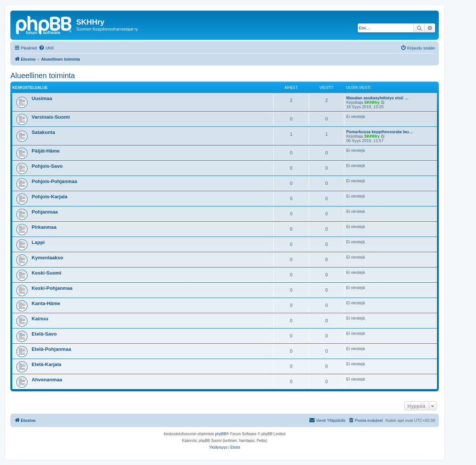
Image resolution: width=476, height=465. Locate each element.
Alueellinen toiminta (43, 76)
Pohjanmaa (45, 212)
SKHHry (372, 102)
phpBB (221, 434)
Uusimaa (42, 98)
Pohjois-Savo (47, 166)
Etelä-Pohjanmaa (51, 349)
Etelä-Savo (44, 334)
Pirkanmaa (44, 227)
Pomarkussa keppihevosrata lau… (379, 132)
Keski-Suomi (46, 273)
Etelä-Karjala (46, 364)
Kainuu (40, 319)
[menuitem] (46, 48)
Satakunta (43, 132)
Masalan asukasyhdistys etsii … (377, 98)
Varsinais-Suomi (51, 117)
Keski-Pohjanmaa (52, 288)
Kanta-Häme (46, 303)
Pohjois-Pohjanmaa (54, 181)
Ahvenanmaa (47, 380)
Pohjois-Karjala (49, 197)
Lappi (38, 242)
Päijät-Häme (46, 151)
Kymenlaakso (47, 258)
